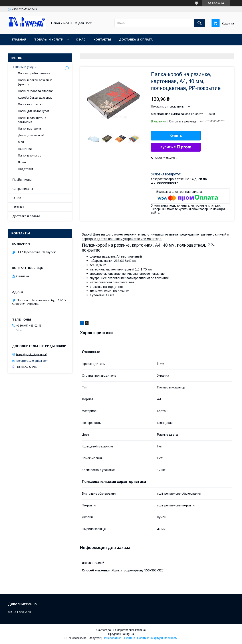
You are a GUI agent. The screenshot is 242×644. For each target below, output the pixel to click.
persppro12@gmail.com (32, 361)
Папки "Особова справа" (35, 91)
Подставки (25, 169)
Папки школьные (30, 155)
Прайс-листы (22, 180)
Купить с (176, 147)
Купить (176, 135)
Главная (19, 40)
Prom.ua (140, 630)
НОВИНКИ (25, 149)
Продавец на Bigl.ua (121, 634)
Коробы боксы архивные (35, 98)
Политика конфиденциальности (157, 638)
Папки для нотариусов (34, 111)
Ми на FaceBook (19, 612)
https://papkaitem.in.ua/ (31, 354)
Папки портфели (29, 129)
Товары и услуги (49, 40)
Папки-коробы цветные (34, 73)
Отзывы (18, 207)
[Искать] (200, 23)
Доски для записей (31, 135)
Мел (21, 142)
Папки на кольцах (30, 104)
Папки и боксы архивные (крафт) (35, 82)
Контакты (102, 40)
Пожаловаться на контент (119, 638)
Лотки (22, 162)
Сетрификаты (23, 189)
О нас (81, 40)
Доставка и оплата (136, 40)
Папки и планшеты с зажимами (32, 120)
